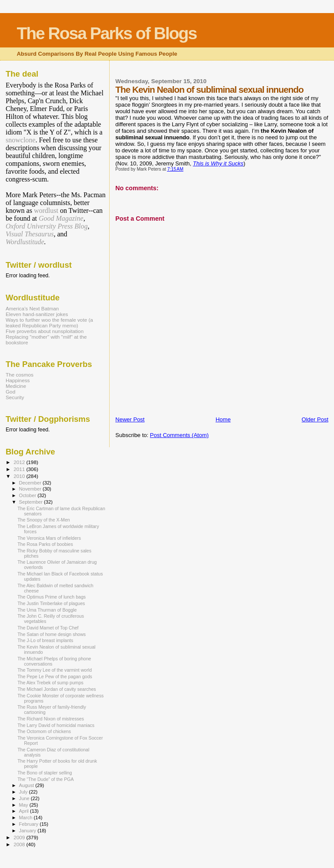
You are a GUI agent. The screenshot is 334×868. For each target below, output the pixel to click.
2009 (20, 837)
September (32, 502)
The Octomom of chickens (44, 731)
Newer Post (130, 419)
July (24, 792)
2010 (20, 476)
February (30, 824)
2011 (20, 469)
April (25, 811)
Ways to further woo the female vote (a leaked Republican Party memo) (49, 323)
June (25, 798)
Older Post (315, 419)
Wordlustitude (25, 242)
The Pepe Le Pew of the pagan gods (55, 676)
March (27, 818)
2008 (20, 844)
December (31, 483)
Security (15, 397)
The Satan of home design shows (52, 634)
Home (223, 419)
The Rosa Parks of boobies (45, 544)
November (31, 489)
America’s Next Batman (32, 308)
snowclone (20, 140)
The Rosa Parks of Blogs (106, 33)
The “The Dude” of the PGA (45, 779)
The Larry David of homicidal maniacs (56, 725)
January (28, 831)
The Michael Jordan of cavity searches (57, 689)
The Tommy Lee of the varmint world (55, 670)
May (24, 805)
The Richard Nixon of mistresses (51, 719)
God (10, 392)
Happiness (18, 380)
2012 (20, 462)
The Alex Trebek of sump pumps (50, 683)
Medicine (16, 386)
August (27, 785)
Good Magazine (61, 218)
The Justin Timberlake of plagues (51, 603)
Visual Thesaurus (30, 234)
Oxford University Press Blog (47, 226)
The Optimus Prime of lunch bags (52, 597)
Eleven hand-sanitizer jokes (37, 314)
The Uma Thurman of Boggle (47, 610)
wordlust (46, 210)
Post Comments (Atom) (179, 435)
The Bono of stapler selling (45, 773)
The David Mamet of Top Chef (48, 628)
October (28, 495)
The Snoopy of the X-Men (44, 520)
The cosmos (20, 375)
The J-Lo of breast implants (45, 640)
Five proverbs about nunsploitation (45, 331)
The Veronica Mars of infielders (49, 538)
